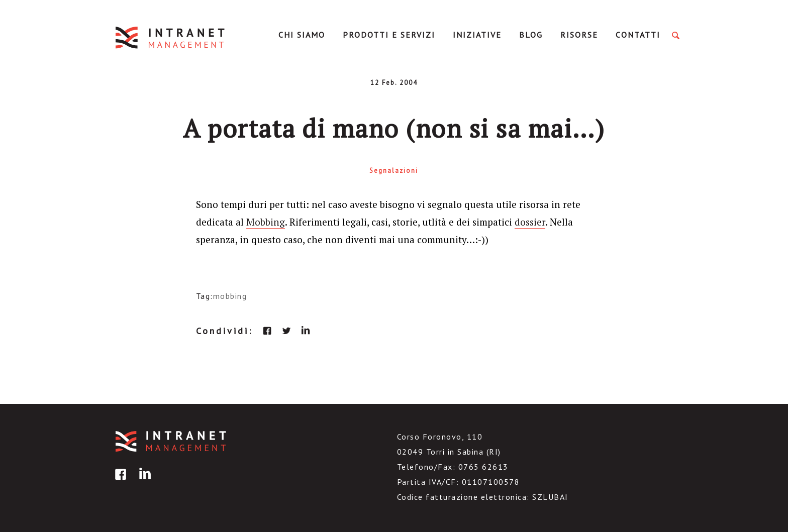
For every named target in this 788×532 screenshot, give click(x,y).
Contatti (638, 35)
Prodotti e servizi (389, 35)
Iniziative (477, 35)
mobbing (230, 296)
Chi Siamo (302, 35)
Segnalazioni (394, 171)
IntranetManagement (171, 37)
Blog (531, 35)
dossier (530, 222)
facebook (267, 331)
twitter (286, 331)
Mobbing (266, 222)
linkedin (306, 331)
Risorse (579, 35)
